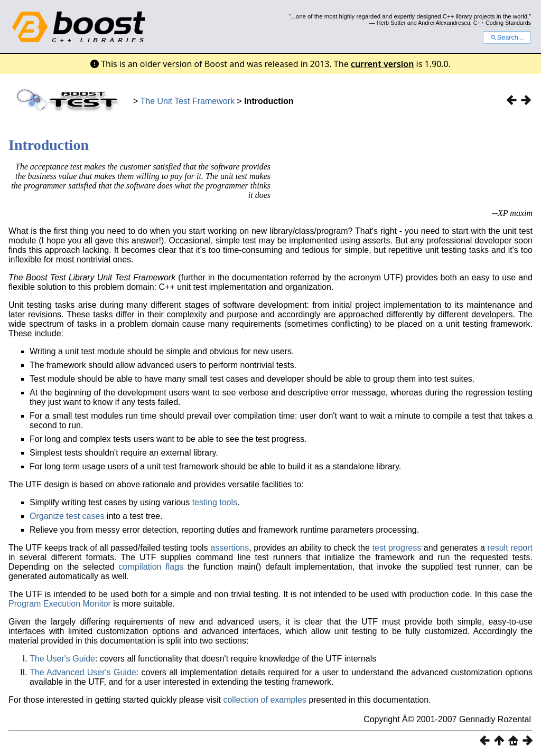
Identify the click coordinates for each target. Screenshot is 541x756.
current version (383, 64)
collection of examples (264, 700)
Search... (507, 37)
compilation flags (151, 567)
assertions (230, 548)
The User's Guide (62, 659)
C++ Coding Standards (502, 23)
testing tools (215, 502)
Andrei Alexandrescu (444, 23)
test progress (397, 548)
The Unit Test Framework (188, 101)
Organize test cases (67, 516)
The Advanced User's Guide (83, 672)
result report (510, 548)
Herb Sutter (391, 23)
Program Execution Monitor (60, 604)
